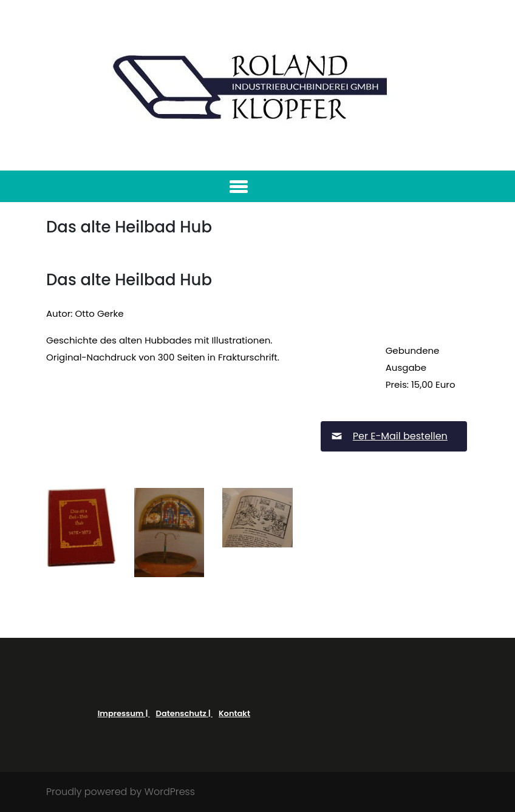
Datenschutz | (184, 713)
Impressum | (124, 713)
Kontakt (234, 713)
